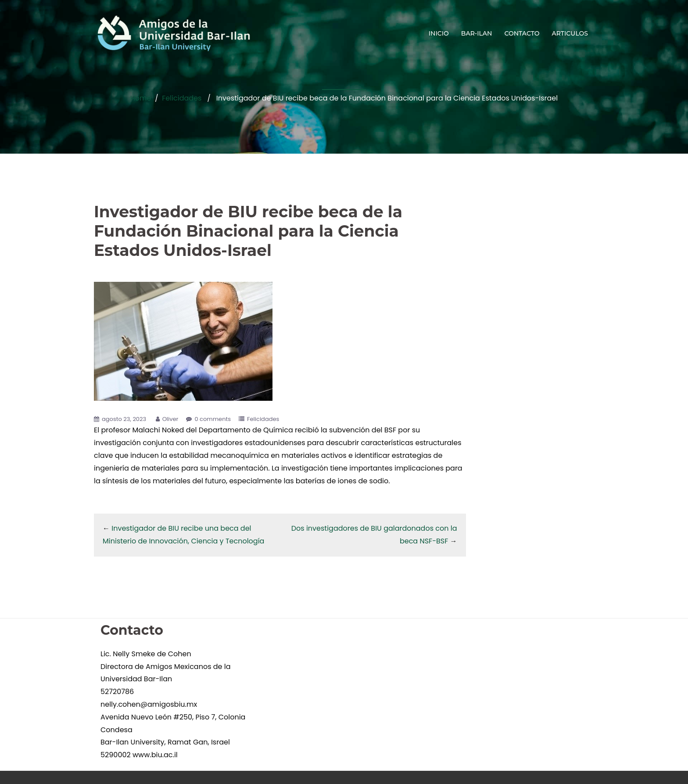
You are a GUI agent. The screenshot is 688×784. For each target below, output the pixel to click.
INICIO (439, 33)
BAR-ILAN (477, 33)
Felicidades (182, 98)
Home (141, 98)
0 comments (213, 419)
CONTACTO (522, 33)
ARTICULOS (570, 33)
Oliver (170, 419)
